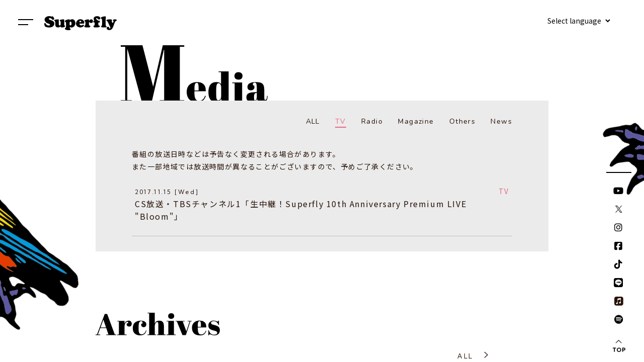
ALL (313, 121)
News (501, 121)
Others (462, 121)
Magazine (416, 121)
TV (341, 121)
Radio (372, 121)
